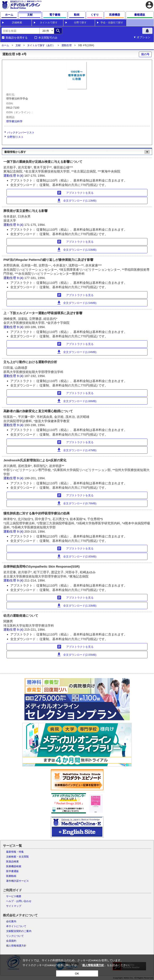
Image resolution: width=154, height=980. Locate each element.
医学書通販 (12, 871)
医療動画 (11, 876)
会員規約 (11, 941)
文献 (18, 45)
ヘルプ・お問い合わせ (19, 901)
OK (77, 974)
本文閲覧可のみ (48, 38)
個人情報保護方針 (16, 946)
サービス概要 (14, 896)
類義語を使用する (17, 38)
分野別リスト (15, 137)
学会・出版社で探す (112, 23)
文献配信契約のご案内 (19, 931)
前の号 (145, 54)
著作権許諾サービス (17, 881)
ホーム (5, 45)
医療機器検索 (14, 866)
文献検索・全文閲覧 (17, 857)
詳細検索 (17, 23)
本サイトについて (16, 926)
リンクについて (15, 936)
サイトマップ (14, 906)
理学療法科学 (14, 121)
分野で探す (80, 23)
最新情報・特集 (15, 852)
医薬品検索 (12, 862)
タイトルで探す (49, 23)
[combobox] (20, 31)
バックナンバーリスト (21, 133)
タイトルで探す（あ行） (41, 45)
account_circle (149, 5)
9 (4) (21, 176)
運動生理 (67, 45)
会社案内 (11, 921)
